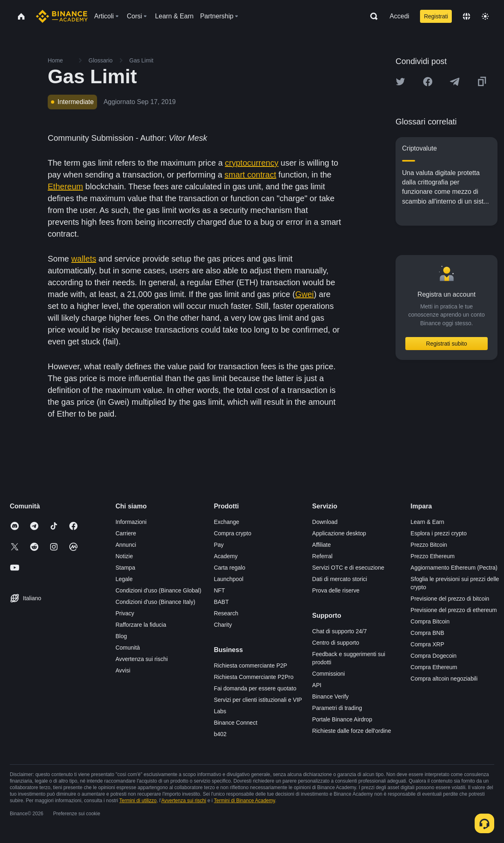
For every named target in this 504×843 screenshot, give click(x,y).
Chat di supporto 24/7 (340, 631)
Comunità (128, 648)
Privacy (125, 613)
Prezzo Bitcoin (429, 545)
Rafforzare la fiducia (141, 625)
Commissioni (329, 674)
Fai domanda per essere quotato (255, 688)
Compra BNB (427, 633)
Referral (323, 556)
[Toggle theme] (485, 16)
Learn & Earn (428, 522)
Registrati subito (447, 344)
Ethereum (65, 186)
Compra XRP (427, 644)
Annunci (126, 545)
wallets (84, 259)
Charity (223, 625)
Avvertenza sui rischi (141, 659)
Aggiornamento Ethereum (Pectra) (454, 568)
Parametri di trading (337, 708)
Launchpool (228, 579)
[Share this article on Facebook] (428, 82)
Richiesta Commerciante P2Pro (253, 677)
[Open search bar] (371, 16)
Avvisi (123, 670)
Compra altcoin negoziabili (444, 679)
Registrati (436, 16)
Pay (219, 545)
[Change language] (466, 16)
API (317, 685)
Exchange (226, 522)
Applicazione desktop (339, 533)
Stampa (125, 568)
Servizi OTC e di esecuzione (348, 568)
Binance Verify (331, 697)
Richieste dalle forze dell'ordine (352, 731)
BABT (221, 602)
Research (226, 613)
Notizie (124, 556)
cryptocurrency (252, 163)
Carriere (126, 533)
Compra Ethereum (434, 667)
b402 (220, 734)
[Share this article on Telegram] (455, 82)
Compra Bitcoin (430, 621)
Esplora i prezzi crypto (439, 533)
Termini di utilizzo (138, 801)
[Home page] (62, 16)
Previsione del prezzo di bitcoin (450, 599)
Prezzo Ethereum (433, 556)
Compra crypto (232, 533)
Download (325, 522)
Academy (225, 556)
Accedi (400, 16)
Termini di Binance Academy (245, 801)
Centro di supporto (336, 643)
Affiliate (322, 545)
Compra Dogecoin (434, 656)
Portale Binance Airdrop (342, 719)
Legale (124, 579)
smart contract (251, 175)
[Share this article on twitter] (400, 82)
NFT (219, 590)
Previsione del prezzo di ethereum (454, 610)
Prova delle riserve (336, 590)
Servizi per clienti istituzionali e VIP (258, 700)
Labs (220, 711)
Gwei (305, 294)
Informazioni (131, 522)
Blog (121, 636)
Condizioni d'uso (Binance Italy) (155, 602)
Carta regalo (229, 568)
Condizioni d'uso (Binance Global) (158, 590)
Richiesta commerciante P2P (250, 666)
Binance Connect (235, 723)
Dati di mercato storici (340, 579)
